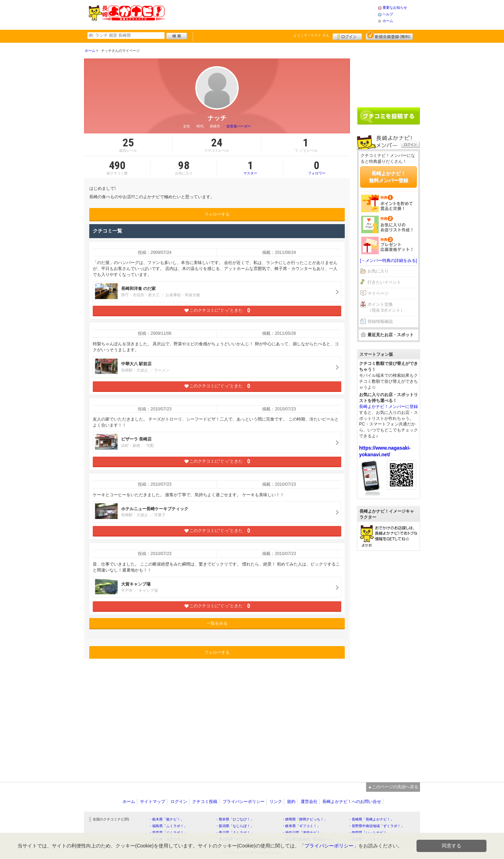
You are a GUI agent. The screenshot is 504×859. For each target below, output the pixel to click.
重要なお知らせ (395, 8)
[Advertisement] (271, 14)
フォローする (217, 214)
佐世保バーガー (239, 126)
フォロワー (317, 167)
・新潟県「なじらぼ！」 (234, 826)
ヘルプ (388, 14)
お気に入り (378, 271)
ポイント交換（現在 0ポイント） (386, 307)
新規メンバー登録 (389, 36)
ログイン (347, 36)
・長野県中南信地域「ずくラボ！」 (376, 826)
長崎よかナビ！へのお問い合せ (352, 802)
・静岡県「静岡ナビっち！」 (304, 819)
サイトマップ (153, 802)
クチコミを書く (388, 116)
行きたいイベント (384, 282)
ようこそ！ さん (311, 35)
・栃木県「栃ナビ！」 (166, 819)
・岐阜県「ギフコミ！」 (301, 826)
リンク (276, 802)
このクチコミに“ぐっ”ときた (217, 310)
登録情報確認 (380, 321)
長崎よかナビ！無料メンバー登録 (388, 177)
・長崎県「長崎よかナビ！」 (371, 819)
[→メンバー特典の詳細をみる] (389, 261)
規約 (291, 802)
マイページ (378, 293)
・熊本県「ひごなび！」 (234, 819)
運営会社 (309, 802)
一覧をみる (217, 623)
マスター (250, 167)
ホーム (388, 21)
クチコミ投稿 (205, 802)
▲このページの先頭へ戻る (393, 787)
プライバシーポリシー (244, 802)
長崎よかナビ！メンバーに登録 (388, 407)
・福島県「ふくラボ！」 (168, 826)
